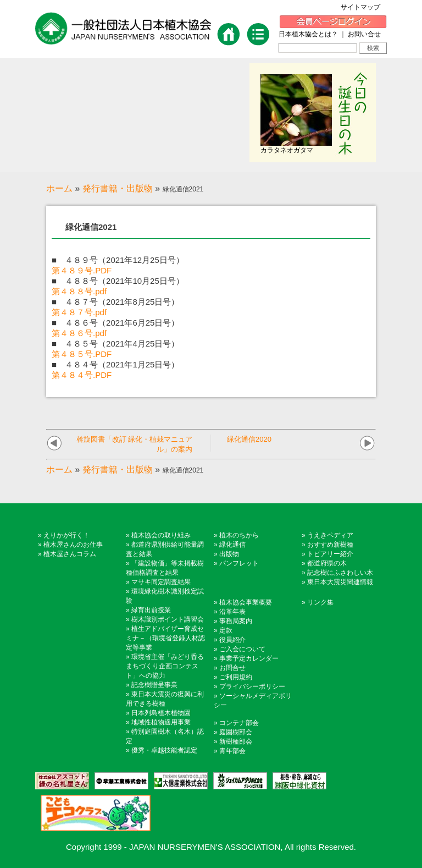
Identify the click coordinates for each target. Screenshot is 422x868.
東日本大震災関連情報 (340, 582)
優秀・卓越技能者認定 (164, 750)
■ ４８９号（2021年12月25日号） (118, 260)
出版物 (229, 554)
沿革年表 (232, 612)
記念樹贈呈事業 (154, 685)
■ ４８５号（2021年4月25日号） (115, 344)
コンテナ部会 (239, 723)
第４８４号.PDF (82, 375)
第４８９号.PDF (82, 270)
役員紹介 (232, 640)
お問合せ (232, 668)
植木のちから (239, 535)
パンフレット (239, 563)
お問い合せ (364, 34)
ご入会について (242, 649)
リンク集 (320, 602)
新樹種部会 (236, 741)
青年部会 (232, 751)
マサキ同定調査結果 (161, 582)
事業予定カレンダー (249, 658)
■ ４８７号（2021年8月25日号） (115, 302)
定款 (226, 630)
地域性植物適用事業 (161, 722)
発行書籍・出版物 (118, 188)
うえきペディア (330, 535)
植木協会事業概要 (246, 602)
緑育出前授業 (151, 610)
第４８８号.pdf (79, 291)
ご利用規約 (236, 677)
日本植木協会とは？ (308, 34)
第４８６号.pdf (79, 333)
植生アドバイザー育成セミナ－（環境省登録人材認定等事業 (165, 638)
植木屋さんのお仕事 (73, 545)
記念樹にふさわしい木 (340, 573)
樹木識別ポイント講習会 (168, 619)
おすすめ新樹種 (330, 545)
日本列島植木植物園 (161, 713)
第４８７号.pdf (79, 312)
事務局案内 (236, 621)
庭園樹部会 (236, 732)
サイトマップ (364, 7)
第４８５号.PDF (82, 354)
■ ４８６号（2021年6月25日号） (115, 323)
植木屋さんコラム (70, 554)
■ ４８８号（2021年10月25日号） (118, 281)
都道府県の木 (327, 563)
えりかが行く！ (66, 535)
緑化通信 (232, 545)
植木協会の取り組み (161, 535)
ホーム (59, 188)
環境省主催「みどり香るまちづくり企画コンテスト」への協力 (165, 666)
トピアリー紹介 (330, 554)
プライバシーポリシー (252, 686)
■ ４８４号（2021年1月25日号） (115, 364)
